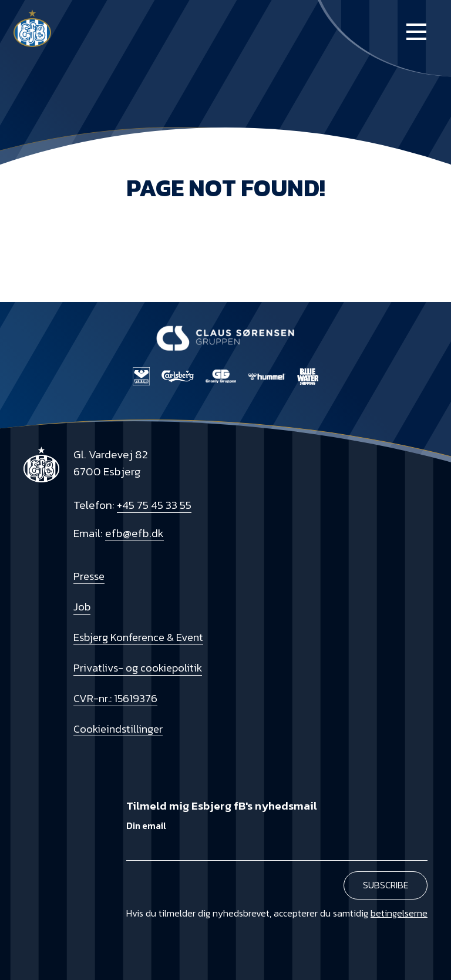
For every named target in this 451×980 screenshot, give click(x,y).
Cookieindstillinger (118, 729)
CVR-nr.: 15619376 (115, 698)
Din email (146, 826)
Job (82, 607)
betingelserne (399, 913)
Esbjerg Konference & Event (138, 637)
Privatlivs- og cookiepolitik (138, 668)
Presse (89, 576)
